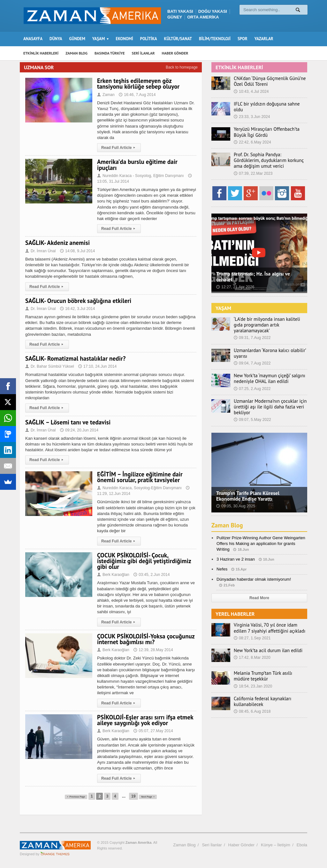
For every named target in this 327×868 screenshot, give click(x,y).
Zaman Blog (228, 517)
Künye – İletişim (276, 845)
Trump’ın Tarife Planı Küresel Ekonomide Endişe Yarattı (247, 487)
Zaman (106, 95)
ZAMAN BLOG (76, 53)
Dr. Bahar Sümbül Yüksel (50, 366)
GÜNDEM (77, 39)
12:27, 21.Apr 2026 (235, 284)
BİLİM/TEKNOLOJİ (215, 39)
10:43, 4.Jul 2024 (251, 92)
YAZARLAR (264, 39)
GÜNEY (175, 17)
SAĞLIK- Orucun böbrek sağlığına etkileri (78, 301)
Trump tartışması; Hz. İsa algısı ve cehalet (253, 274)
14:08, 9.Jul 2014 (77, 251)
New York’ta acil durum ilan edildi (266, 642)
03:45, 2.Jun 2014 (151, 575)
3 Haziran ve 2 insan (236, 551)
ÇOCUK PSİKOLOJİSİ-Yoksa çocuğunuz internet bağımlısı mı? (145, 639)
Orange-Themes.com (55, 854)
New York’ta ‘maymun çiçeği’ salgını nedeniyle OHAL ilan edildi (267, 370)
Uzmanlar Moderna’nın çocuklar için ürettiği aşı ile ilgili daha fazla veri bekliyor (268, 398)
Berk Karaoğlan (113, 575)
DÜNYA (56, 39)
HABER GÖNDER (175, 53)
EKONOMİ (124, 39)
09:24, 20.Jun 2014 (79, 430)
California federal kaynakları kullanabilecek (261, 693)
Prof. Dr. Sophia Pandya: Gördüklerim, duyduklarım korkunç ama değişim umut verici (269, 158)
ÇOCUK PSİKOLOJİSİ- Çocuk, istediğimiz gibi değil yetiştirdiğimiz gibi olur (143, 561)
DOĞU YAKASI (213, 11)
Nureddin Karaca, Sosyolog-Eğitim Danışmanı (139, 488)
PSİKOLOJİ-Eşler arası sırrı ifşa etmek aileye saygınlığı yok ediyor (144, 720)
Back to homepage (182, 67)
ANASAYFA (33, 39)
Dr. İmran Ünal (41, 251)
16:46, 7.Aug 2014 (137, 95)
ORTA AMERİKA (203, 17)
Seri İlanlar (212, 845)
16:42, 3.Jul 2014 (77, 309)
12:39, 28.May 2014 (153, 650)
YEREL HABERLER (235, 606)
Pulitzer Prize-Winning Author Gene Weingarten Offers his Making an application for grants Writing (260, 535)
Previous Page (72, 796)
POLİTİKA (149, 39)
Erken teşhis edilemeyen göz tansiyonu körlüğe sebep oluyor (138, 84)
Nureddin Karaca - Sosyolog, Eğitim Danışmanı (140, 176)
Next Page (154, 796)
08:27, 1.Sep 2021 (252, 629)
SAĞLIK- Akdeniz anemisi (57, 243)
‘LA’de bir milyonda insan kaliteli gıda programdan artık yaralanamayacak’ (269, 320)
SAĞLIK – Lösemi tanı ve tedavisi (67, 422)
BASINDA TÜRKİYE (110, 53)
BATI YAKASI (180, 11)
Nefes (222, 561)
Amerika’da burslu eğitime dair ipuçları (137, 165)
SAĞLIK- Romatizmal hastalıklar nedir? (75, 358)
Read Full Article (119, 148)
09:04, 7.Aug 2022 (252, 355)
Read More (259, 589)
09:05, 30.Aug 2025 (236, 498)
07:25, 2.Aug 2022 (252, 380)
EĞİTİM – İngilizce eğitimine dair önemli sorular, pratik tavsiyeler (139, 477)
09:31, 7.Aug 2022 (252, 329)
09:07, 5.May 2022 (252, 411)
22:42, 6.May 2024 (252, 139)
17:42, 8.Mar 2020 (252, 649)
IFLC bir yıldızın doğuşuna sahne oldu (269, 104)
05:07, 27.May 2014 (153, 731)
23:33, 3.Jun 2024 (252, 111)
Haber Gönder (241, 845)
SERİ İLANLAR (143, 53)
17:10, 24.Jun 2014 (97, 366)
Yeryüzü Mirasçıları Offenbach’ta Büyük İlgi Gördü (264, 129)
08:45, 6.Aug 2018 (252, 703)
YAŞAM (223, 305)
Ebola (302, 845)
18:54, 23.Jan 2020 (253, 678)
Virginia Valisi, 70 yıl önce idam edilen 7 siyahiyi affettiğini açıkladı (270, 620)
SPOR (243, 39)
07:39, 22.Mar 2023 (253, 171)
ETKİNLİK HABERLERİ (41, 53)
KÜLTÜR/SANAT (178, 39)
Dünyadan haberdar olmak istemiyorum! (253, 571)
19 (135, 796)
